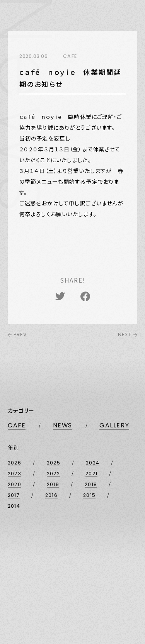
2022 (53, 474)
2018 (91, 484)
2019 (53, 484)
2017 (14, 495)
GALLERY (114, 425)
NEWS (63, 425)
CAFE (17, 425)
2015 (89, 495)
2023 (14, 474)
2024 (93, 463)
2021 (91, 474)
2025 (54, 463)
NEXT (128, 335)
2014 (14, 506)
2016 (51, 495)
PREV (17, 335)
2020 (14, 484)
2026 (14, 463)
